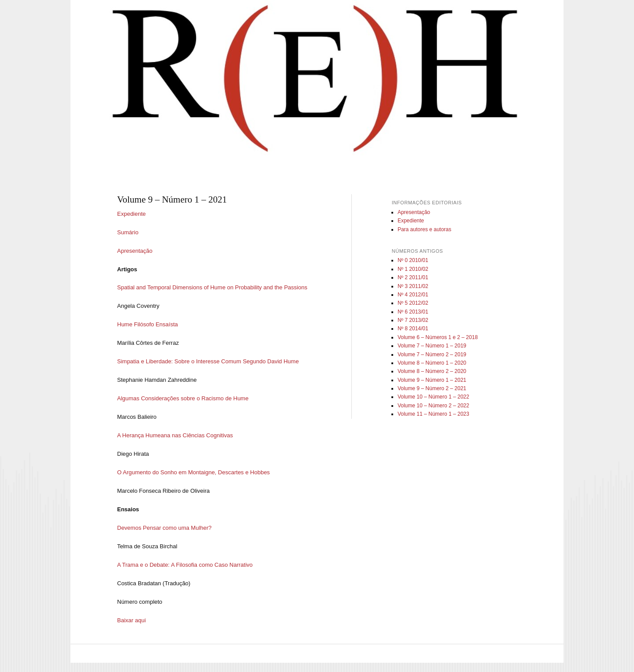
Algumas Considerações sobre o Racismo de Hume (183, 398)
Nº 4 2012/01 (413, 295)
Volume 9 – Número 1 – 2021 (432, 380)
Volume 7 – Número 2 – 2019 (432, 354)
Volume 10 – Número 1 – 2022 (433, 397)
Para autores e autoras (424, 229)
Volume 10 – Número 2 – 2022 (433, 406)
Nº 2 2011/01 (413, 277)
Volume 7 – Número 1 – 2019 (432, 346)
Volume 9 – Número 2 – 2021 (432, 388)
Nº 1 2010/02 (413, 269)
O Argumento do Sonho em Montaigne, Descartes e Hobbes (194, 472)
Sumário (128, 232)
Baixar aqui (131, 620)
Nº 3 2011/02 (413, 286)
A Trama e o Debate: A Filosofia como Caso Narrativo (185, 565)
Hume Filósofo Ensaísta (147, 324)
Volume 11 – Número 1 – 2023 (433, 414)
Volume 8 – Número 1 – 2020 (432, 363)
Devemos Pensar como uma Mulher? (164, 528)
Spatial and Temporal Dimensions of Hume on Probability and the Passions (212, 287)
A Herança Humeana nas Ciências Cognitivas (175, 435)
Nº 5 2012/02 (413, 303)
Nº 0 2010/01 (413, 260)
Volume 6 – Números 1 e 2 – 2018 (438, 337)
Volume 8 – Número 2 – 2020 (432, 371)
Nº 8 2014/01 (413, 329)
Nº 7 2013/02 (413, 320)
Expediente (131, 214)
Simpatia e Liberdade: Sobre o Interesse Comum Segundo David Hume (208, 361)
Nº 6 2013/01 (413, 312)
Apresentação (135, 251)
